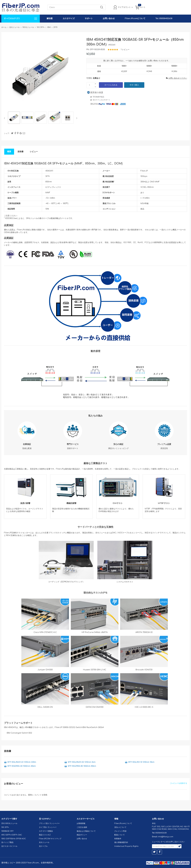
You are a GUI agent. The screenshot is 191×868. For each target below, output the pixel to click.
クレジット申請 (120, 831)
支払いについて (120, 827)
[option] (14, 118)
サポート (89, 18)
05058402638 (161, 833)
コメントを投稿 (41, 795)
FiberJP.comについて (135, 18)
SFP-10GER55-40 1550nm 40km (22, 766)
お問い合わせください (176, 78)
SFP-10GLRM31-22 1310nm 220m (22, 762)
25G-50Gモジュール (9, 823)
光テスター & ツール (9, 846)
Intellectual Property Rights (126, 846)
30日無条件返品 (98, 97)
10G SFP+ (5, 827)
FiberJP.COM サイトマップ (50, 839)
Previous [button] (5, 118)
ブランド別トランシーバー (49, 823)
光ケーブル (43, 846)
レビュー (34, 152)
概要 (9, 152)
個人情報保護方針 (121, 842)
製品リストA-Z (45, 835)
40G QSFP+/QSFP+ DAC (12, 835)
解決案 (50, 18)
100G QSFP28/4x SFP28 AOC (14, 839)
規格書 (20, 152)
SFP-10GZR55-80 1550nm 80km (82, 766)
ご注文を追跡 (82, 827)
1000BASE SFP (7, 831)
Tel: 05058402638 (164, 18)
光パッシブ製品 (7, 842)
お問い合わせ (109, 18)
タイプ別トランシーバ (48, 827)
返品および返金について (86, 831)
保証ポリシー (82, 835)
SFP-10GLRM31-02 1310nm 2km (82, 762)
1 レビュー (125, 50)
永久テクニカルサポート (101, 100)
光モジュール (44, 842)
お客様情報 (81, 823)
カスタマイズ (69, 18)
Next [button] (76, 118)
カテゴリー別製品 (46, 831)
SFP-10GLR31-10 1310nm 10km (141, 762)
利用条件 (118, 839)
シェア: (7, 133)
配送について (120, 835)
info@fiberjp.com (166, 837)
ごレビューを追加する (178, 783)
